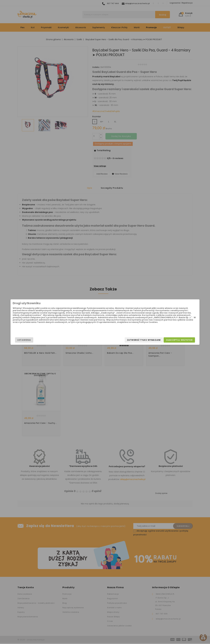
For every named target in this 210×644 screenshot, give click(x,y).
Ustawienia (47, 340)
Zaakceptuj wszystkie (156, 340)
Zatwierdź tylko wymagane (121, 340)
